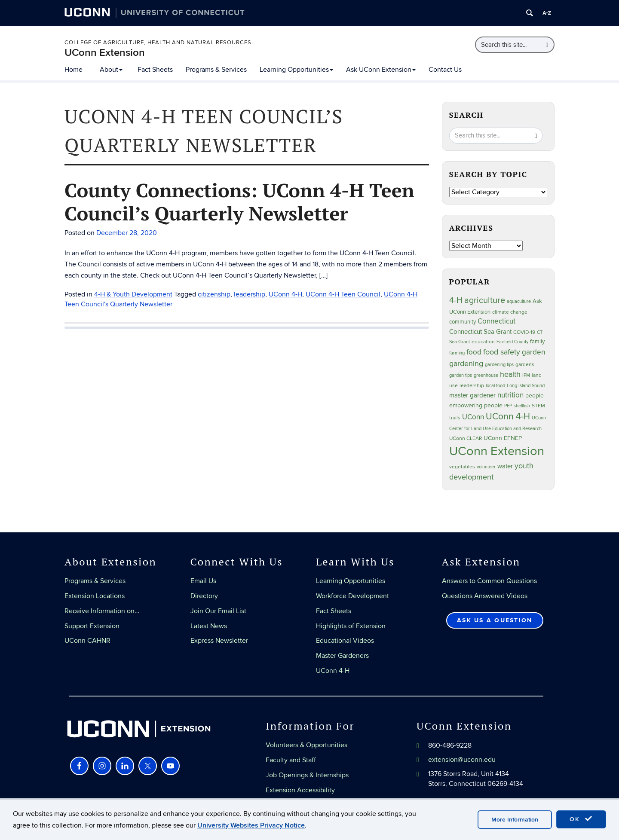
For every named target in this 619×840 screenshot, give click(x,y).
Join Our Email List (218, 611)
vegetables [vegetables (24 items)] (462, 467)
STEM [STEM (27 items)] (538, 406)
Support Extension (92, 626)
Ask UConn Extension (381, 70)
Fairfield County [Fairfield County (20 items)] (512, 342)
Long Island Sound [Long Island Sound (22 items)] (526, 386)
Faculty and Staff (291, 760)
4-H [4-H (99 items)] (456, 300)
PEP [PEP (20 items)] (508, 406)
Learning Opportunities (296, 70)
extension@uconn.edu (462, 760)
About (111, 70)
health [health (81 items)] (510, 374)
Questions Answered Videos (485, 596)
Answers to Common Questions (489, 581)
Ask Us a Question (495, 620)
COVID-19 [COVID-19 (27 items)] (524, 332)
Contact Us (445, 70)
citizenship (214, 294)
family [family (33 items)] (537, 342)
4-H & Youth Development (133, 294)
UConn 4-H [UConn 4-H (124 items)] (508, 417)
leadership (250, 294)
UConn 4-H (285, 294)
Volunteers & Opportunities (306, 745)
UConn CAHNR (87, 641)
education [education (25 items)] (483, 342)
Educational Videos (345, 641)
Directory (204, 596)
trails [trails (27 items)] (455, 418)
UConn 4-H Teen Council (343, 294)
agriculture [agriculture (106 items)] (485, 300)
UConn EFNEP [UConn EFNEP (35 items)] (503, 438)
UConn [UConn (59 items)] (473, 417)
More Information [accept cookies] (515, 820)
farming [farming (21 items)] (457, 353)
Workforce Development (352, 596)
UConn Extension (105, 53)
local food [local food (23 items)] (495, 386)
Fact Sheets (155, 70)
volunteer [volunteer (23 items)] (486, 467)
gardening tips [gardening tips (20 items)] (499, 365)
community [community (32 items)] (463, 322)
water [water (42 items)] (505, 466)
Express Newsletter (219, 641)
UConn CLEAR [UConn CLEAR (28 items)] (466, 438)
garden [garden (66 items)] (533, 352)
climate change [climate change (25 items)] (510, 312)
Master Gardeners (342, 656)
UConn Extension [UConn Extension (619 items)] (497, 451)
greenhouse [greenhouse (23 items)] (486, 375)
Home (74, 70)
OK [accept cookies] (581, 819)
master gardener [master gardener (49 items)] (472, 396)
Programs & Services (216, 70)
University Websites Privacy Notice (251, 825)
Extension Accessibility (300, 790)
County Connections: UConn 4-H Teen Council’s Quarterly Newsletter (239, 202)
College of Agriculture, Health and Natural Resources (158, 43)
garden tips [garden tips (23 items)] (461, 375)
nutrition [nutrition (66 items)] (510, 395)
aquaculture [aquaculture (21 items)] (519, 301)
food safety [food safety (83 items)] (502, 352)
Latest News (209, 626)
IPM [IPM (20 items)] (526, 375)
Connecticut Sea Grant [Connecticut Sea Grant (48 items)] (480, 332)
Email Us (203, 581)
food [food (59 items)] (474, 352)
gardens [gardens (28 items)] (525, 365)
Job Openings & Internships (307, 775)
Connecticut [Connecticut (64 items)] (496, 321)
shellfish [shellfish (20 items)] (522, 406)
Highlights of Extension (351, 626)
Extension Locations (95, 596)
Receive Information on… (102, 611)
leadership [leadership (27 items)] (472, 386)
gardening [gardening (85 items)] (466, 363)
